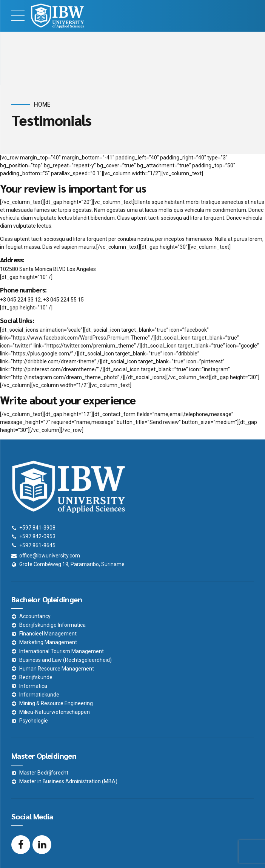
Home (42, 104)
